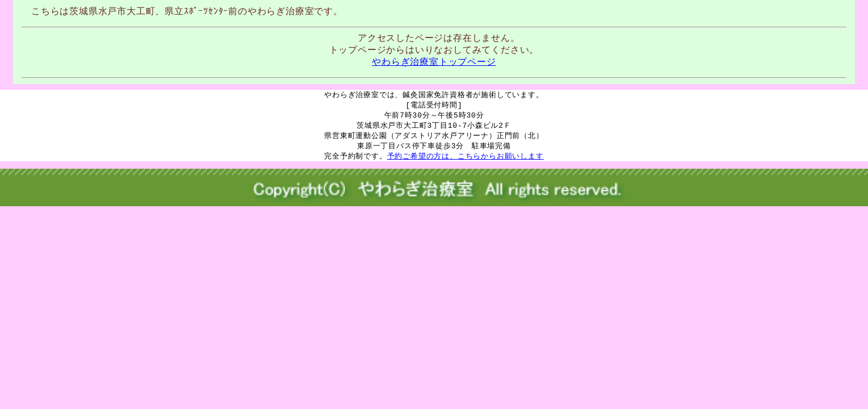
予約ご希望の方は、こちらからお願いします (466, 160)
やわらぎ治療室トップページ (434, 62)
